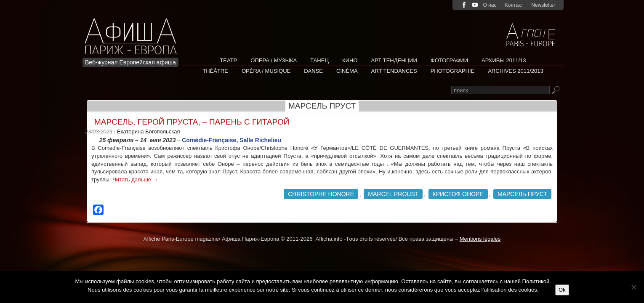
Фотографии (449, 60)
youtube (475, 5)
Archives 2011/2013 (516, 71)
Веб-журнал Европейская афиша (130, 62)
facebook (464, 5)
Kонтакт (514, 5)
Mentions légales (480, 239)
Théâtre (215, 71)
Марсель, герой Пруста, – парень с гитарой (192, 122)
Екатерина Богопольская (149, 132)
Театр (228, 60)
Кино (350, 60)
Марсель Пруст (522, 194)
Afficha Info (133, 31)
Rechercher (555, 91)
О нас (490, 5)
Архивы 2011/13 (504, 60)
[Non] (633, 287)
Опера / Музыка (274, 60)
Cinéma (347, 71)
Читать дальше (135, 179)
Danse (313, 71)
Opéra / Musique (266, 71)
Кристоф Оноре (458, 194)
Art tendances (394, 71)
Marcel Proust (393, 194)
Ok (562, 290)
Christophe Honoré (321, 194)
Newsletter (543, 5)
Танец (319, 60)
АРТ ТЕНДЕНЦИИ (394, 60)
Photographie (453, 71)
